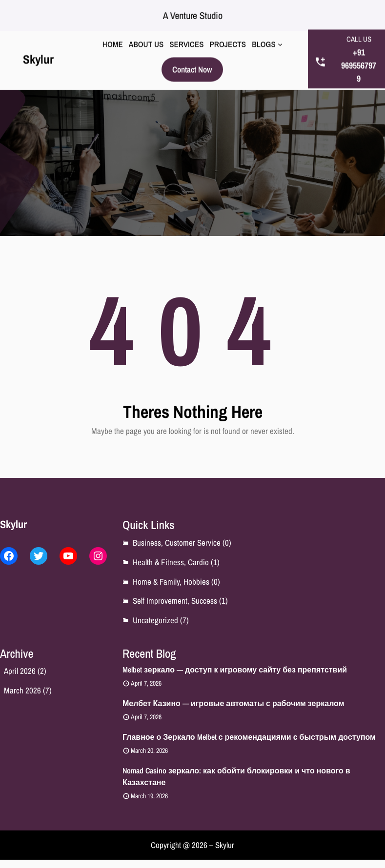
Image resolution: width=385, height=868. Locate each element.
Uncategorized (155, 620)
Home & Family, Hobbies (171, 582)
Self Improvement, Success (175, 601)
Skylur (38, 56)
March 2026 (22, 690)
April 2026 (20, 671)
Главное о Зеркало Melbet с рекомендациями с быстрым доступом (249, 737)
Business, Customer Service (177, 542)
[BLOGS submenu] (280, 41)
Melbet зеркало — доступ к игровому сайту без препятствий (235, 670)
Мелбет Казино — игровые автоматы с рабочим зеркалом (233, 703)
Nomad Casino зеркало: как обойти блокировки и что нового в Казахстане (236, 776)
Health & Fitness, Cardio (171, 562)
